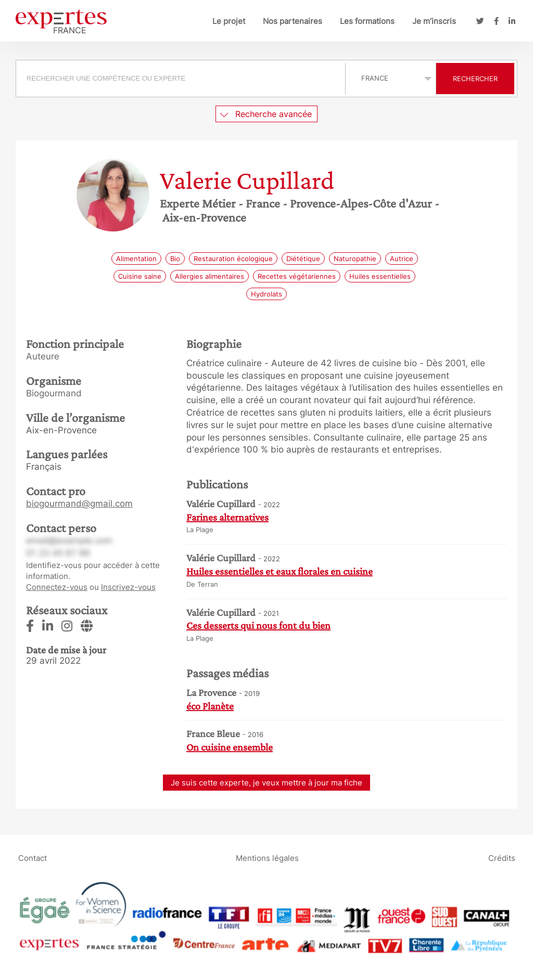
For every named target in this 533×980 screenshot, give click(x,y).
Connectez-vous (57, 587)
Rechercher (475, 79)
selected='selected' (391, 78)
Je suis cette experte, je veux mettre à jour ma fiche (266, 783)
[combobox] (182, 79)
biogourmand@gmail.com (79, 504)
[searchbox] (181, 79)
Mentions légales (267, 858)
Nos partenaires (293, 21)
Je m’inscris (434, 21)
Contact (33, 858)
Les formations (367, 21)
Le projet (229, 21)
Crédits (502, 858)
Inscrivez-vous (128, 587)
